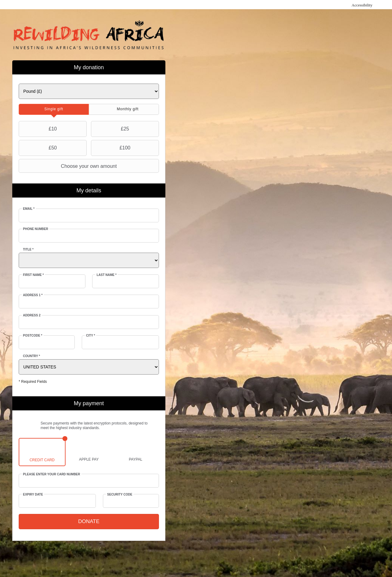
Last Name (106, 275)
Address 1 (33, 295)
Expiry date (33, 494)
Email (29, 209)
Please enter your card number (52, 474)
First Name (33, 275)
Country (32, 356)
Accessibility (362, 5)
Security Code (120, 494)
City (90, 336)
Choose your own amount (68, 166)
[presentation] (54, 109)
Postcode (33, 336)
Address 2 (32, 315)
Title (28, 249)
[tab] (54, 109)
